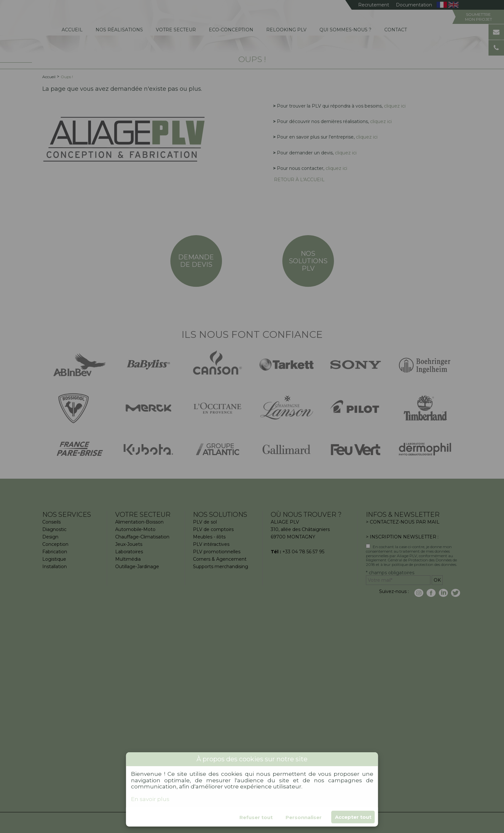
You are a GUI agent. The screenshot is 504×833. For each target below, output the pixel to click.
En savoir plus (150, 799)
